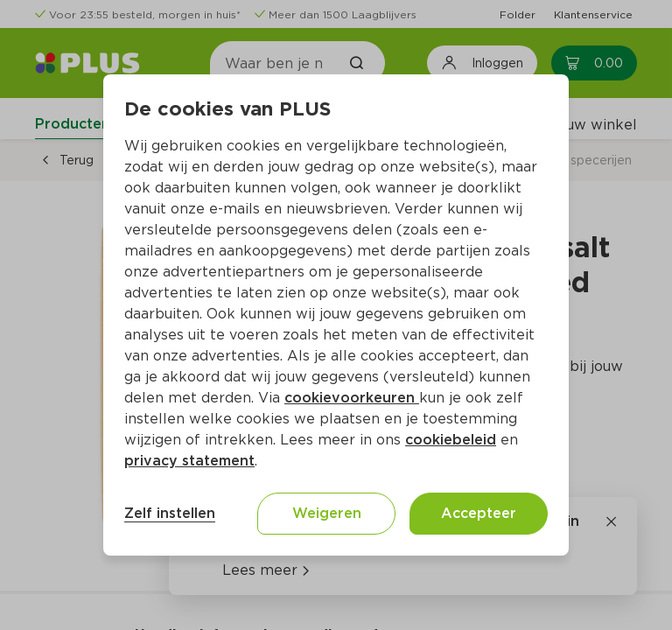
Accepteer (479, 513)
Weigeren (327, 513)
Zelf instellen (170, 513)
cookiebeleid (451, 440)
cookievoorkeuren (352, 398)
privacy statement (189, 461)
